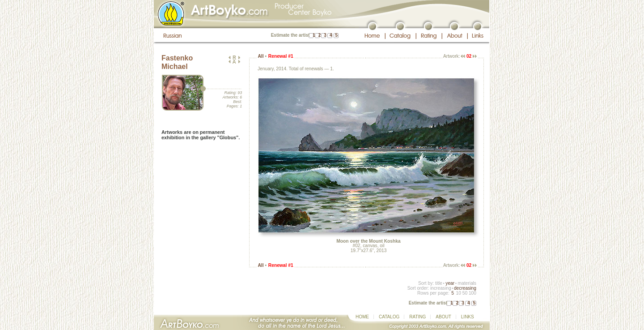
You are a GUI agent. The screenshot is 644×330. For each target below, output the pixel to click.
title (439, 283)
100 (472, 293)
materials (467, 283)
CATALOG (389, 317)
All (261, 56)
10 (458, 293)
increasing (441, 288)
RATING (417, 317)
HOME (362, 317)
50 (465, 293)
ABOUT (443, 317)
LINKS (468, 317)
